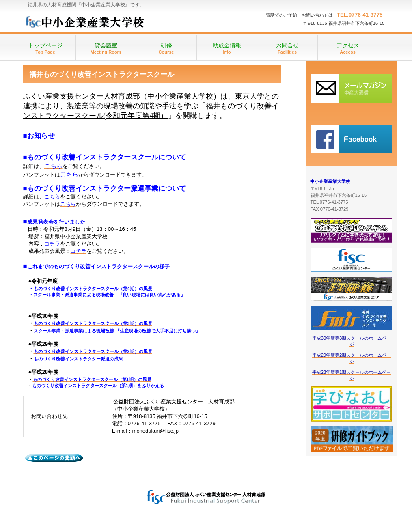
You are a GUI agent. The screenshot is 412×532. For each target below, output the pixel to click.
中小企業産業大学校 (105, 20)
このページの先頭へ (55, 458)
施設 (352, 139)
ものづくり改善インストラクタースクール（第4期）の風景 (93, 289)
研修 (352, 88)
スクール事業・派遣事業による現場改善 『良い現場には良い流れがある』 (109, 295)
